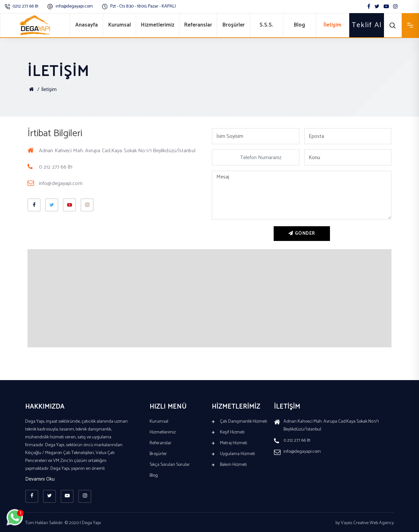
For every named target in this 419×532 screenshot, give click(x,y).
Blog (299, 25)
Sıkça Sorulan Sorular (170, 465)
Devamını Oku (40, 479)
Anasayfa (87, 25)
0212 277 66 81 (25, 6)
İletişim (332, 25)
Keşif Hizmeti (228, 432)
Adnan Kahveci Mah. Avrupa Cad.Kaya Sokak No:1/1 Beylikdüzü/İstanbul (111, 151)
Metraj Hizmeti (229, 443)
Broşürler (234, 25)
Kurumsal (119, 25)
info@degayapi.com (74, 6)
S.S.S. (266, 25)
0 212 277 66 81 (50, 167)
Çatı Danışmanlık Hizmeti (239, 422)
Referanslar (198, 25)
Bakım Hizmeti (229, 465)
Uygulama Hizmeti (233, 454)
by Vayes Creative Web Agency (365, 523)
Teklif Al (367, 25)
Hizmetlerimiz (158, 25)
